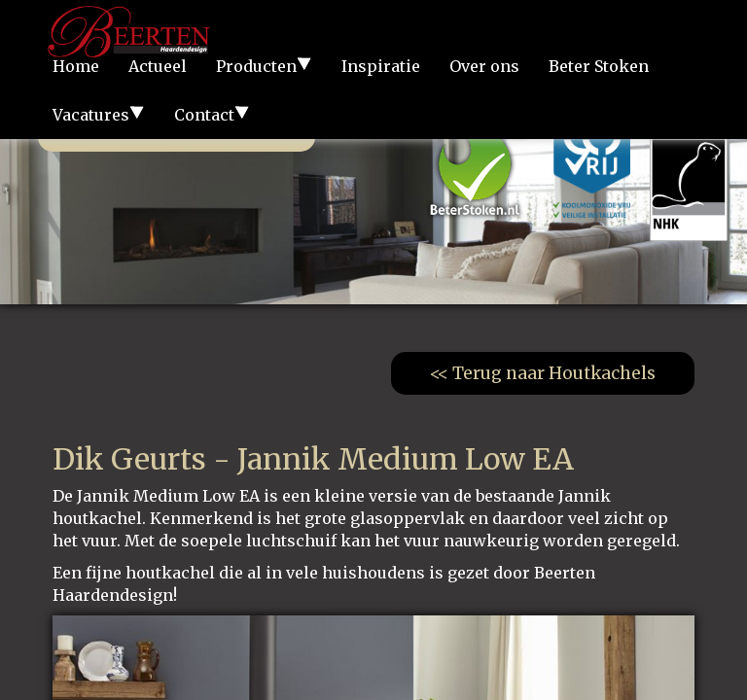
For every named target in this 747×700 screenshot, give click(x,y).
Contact (212, 115)
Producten (264, 66)
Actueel (158, 66)
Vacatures (99, 115)
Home (76, 66)
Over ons (484, 66)
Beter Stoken (599, 66)
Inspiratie (381, 66)
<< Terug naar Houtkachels (543, 373)
